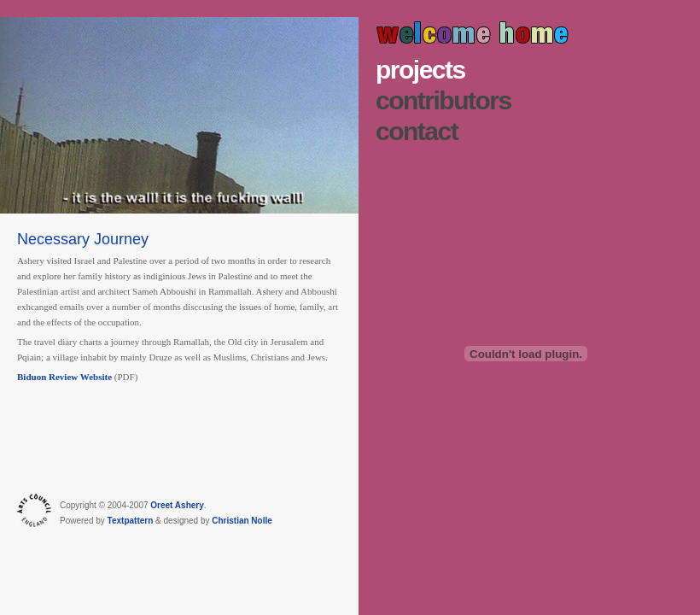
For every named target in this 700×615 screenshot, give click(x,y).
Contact (417, 131)
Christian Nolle (242, 521)
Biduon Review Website (64, 377)
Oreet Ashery (177, 505)
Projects (420, 70)
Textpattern (131, 521)
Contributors (443, 100)
